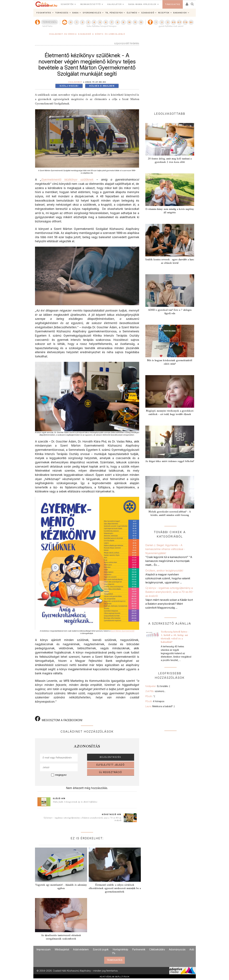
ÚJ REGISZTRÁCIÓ (111, 772)
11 (135, 22)
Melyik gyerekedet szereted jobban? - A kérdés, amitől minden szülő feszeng (170, 514)
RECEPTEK (164, 13)
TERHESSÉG (62, 13)
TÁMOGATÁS (173, 4)
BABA (76, 13)
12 (141, 22)
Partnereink (139, 949)
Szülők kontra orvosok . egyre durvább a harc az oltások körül (170, 261)
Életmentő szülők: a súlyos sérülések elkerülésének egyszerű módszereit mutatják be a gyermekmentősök (115, 888)
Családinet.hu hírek (62, 34)
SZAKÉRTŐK (67, 4)
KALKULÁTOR (115, 4)
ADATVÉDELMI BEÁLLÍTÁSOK (115, 977)
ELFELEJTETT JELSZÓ (111, 765)
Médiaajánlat (62, 949)
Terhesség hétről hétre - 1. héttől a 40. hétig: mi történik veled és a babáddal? (175, 637)
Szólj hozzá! (69, 86)
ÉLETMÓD (132, 13)
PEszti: (150, 696)
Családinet (75, 82)
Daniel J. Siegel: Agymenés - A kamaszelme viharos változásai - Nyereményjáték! (165, 549)
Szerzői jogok (101, 949)
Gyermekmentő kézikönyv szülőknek (67, 180)
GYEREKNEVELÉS (92, 13)
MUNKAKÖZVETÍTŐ (91, 4)
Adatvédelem (81, 949)
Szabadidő (85, 34)
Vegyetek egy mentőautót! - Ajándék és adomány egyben (61, 887)
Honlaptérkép (121, 949)
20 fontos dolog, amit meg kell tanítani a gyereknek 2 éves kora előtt (170, 160)
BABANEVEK (180, 13)
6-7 (179, 22)
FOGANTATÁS (44, 13)
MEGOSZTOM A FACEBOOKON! (59, 719)
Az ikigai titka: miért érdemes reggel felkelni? (170, 461)
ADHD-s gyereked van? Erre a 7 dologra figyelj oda (170, 312)
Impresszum (44, 949)
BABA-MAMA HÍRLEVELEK (142, 4)
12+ (191, 22)
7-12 (185, 22)
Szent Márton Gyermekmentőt (123, 631)
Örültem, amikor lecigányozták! (165, 571)
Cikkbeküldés (157, 949)
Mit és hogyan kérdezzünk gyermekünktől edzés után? (170, 362)
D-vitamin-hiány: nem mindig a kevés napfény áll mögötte (170, 211)
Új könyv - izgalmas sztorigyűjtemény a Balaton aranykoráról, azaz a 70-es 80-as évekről (82, 819)
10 (129, 22)
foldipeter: (158, 686)
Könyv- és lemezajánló (110, 34)
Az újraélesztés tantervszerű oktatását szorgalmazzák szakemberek (61, 937)
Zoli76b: (155, 691)
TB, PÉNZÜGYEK (114, 13)
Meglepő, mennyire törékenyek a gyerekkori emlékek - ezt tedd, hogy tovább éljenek (170, 413)
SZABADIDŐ (148, 13)
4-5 (174, 22)
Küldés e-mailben (102, 86)
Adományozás (177, 949)
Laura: (160, 706)
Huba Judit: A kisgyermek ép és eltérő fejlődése (75, 802)
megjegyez (61, 775)
